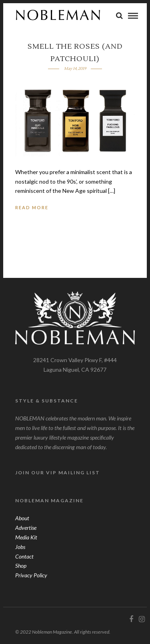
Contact (24, 556)
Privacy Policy (31, 575)
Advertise (26, 528)
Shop (21, 566)
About (22, 518)
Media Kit (26, 537)
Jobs (20, 547)
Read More (32, 207)
